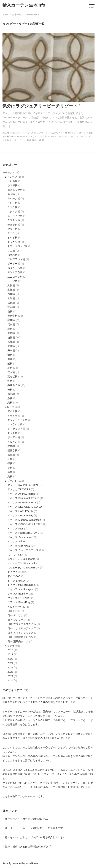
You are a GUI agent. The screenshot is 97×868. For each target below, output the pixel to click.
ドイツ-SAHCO (16, 581)
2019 (10, 654)
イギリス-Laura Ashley (20, 515)
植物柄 (11, 337)
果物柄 (11, 333)
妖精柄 (11, 303)
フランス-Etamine (18, 594)
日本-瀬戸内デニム (18, 641)
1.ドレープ (11, 177)
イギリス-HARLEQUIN (20, 511)
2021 (10, 663)
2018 (10, 650)
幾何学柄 (13, 316)
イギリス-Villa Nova (19, 546)
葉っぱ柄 (13, 376)
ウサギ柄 (13, 185)
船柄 (10, 364)
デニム (11, 233)
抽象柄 (11, 320)
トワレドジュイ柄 (17, 246)
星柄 (10, 329)
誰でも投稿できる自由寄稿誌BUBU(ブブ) (28, 847)
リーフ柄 (13, 281)
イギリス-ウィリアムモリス (23, 550)
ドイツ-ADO (14, 572)
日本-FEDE (14, 611)
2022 (10, 668)
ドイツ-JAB (14, 576)
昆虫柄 (11, 324)
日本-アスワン (15, 615)
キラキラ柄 (14, 416)
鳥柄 (10, 403)
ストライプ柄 (15, 216)
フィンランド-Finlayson (21, 589)
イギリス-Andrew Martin (21, 494)
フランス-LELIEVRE (19, 598)
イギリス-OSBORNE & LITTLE (25, 524)
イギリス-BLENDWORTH (22, 503)
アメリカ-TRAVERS (19, 489)
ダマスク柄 (14, 220)
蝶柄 (10, 463)
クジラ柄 (13, 207)
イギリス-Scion (16, 542)
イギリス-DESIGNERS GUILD (25, 507)
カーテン (8, 172)
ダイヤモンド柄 (16, 429)
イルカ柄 (13, 181)
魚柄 (10, 398)
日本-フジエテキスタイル (22, 624)
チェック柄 (14, 225)
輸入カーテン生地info (24, 5)
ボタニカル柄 (15, 268)
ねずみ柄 (13, 255)
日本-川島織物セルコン (20, 637)
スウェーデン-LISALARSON (23, 568)
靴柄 (10, 390)
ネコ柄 (11, 251)
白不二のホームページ (25, 796)
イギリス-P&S (15, 529)
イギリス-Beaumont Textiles (23, 498)
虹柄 (10, 381)
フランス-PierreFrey (19, 602)
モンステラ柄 (15, 272)
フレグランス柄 (16, 259)
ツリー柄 (13, 229)
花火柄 (11, 372)
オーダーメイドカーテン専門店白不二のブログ (31, 828)
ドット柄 (13, 238)
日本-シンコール (17, 620)
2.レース (10, 407)
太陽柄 (11, 298)
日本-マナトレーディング (22, 628)
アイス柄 (13, 411)
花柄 (10, 368)
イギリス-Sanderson (19, 537)
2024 (10, 676)
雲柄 (10, 468)
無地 (10, 359)
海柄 (10, 355)
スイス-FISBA (15, 555)
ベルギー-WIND (16, 607)
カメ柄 (11, 194)
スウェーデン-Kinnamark (21, 563)
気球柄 (11, 346)
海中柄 (11, 350)
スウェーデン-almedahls (21, 559)
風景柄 (11, 394)
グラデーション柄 (17, 420)
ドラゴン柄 (14, 242)
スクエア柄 (14, 211)
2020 (10, 659)
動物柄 (11, 290)
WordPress (32, 863)
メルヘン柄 (14, 442)
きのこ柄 (13, 203)
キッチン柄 (14, 199)
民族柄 (11, 342)
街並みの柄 (14, 385)
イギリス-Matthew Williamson (24, 520)
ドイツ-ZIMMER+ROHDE (22, 585)
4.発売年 (10, 646)
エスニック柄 (15, 190)
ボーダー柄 (14, 264)
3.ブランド (11, 481)
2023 (10, 672)
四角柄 (11, 294)
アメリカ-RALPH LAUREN (23, 485)
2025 (10, 680)
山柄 (10, 311)
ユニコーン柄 (15, 277)
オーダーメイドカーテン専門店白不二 (34, 698)
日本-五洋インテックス (20, 633)
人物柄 (11, 285)
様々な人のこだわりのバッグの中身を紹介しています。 (36, 837)
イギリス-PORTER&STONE (23, 533)
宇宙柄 (11, 307)
